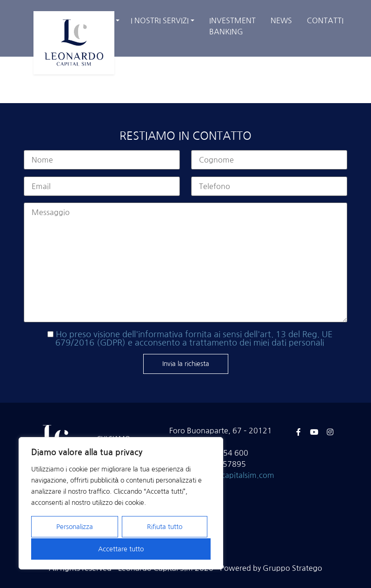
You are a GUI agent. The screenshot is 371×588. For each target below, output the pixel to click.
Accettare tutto (121, 549)
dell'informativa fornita (167, 334)
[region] (121, 504)
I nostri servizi (160, 20)
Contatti (325, 20)
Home (268, 65)
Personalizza (75, 528)
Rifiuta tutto (164, 528)
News (281, 20)
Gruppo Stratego (292, 568)
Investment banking (232, 26)
